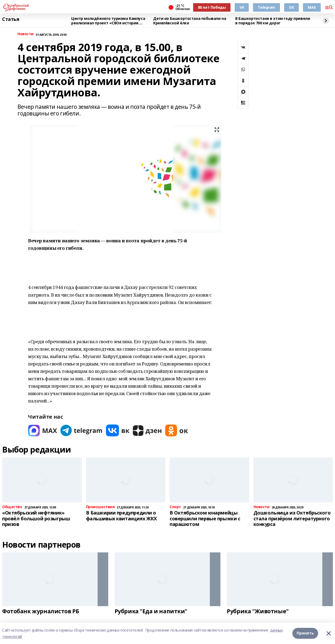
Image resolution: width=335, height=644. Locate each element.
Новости (26, 34)
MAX (312, 7)
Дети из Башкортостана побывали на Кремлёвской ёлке (190, 21)
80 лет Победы (212, 7)
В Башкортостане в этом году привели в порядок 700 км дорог (273, 21)
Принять (305, 633)
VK (242, 7)
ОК (291, 7)
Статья (11, 19)
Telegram (266, 7)
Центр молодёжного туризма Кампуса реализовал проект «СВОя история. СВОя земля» (108, 21)
